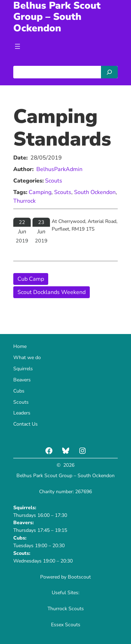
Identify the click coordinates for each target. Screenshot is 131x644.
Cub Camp (31, 279)
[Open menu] (17, 46)
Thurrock (24, 201)
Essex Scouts (66, 625)
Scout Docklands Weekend (52, 292)
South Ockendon (95, 192)
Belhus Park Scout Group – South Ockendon (65, 476)
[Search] (109, 72)
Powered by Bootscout (65, 577)
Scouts (54, 181)
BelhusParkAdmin (59, 169)
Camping (40, 192)
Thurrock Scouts (66, 609)
